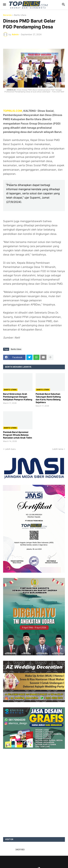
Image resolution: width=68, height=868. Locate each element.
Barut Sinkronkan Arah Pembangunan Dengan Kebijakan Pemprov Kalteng (18, 397)
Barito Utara (20, 15)
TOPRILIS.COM (13, 111)
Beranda (7, 15)
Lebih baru (10, 449)
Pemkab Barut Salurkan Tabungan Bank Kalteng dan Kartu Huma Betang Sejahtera (48, 398)
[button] (4, 5)
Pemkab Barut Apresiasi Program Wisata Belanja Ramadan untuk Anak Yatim (18, 435)
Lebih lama (58, 449)
